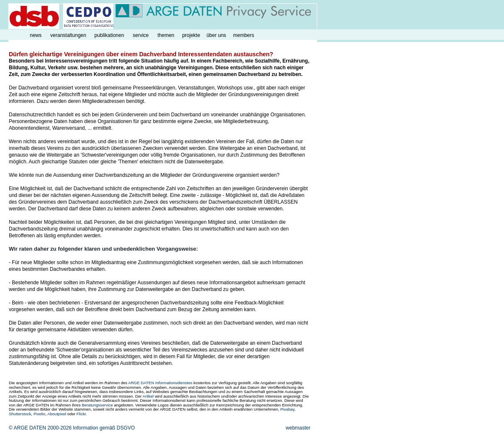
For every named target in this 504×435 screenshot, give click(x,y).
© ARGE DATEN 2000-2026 (40, 428)
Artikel (148, 396)
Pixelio (39, 414)
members (244, 35)
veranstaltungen (68, 35)
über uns (217, 35)
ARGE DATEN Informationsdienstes (160, 383)
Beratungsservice (97, 405)
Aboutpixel (57, 414)
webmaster (298, 428)
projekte (191, 35)
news (36, 35)
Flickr (81, 414)
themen (166, 35)
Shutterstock (20, 414)
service (141, 35)
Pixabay (287, 409)
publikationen (109, 35)
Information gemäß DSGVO (104, 428)
